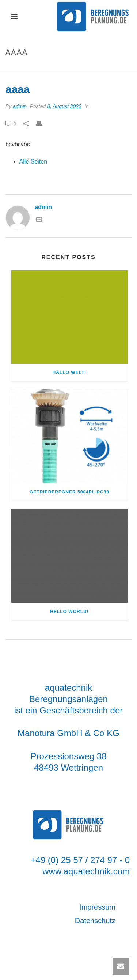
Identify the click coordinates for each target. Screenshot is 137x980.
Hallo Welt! (70, 372)
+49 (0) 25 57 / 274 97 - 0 (80, 860)
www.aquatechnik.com (86, 871)
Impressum (97, 907)
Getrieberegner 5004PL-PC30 (69, 492)
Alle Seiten (33, 162)
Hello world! (69, 612)
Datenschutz (95, 921)
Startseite (60, 68)
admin (20, 106)
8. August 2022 (64, 106)
